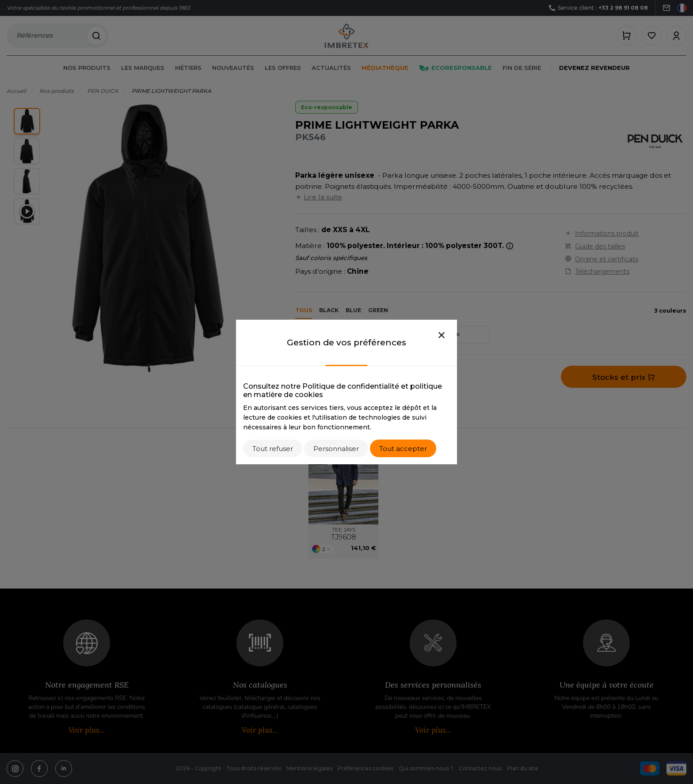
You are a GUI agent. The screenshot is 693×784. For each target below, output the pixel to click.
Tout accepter (403, 449)
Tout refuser (273, 449)
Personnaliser (336, 449)
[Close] (442, 336)
